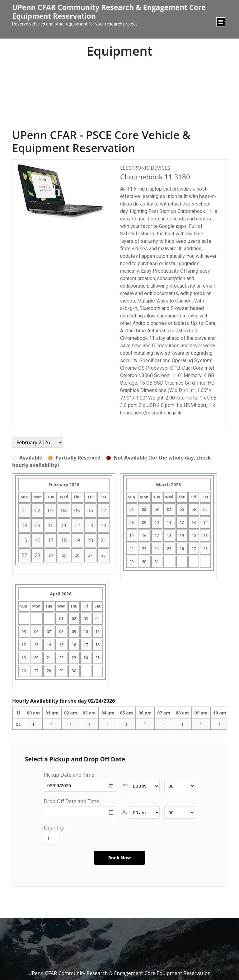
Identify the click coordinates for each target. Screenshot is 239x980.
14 (205, 522)
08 (132, 522)
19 (182, 536)
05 (182, 509)
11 (169, 522)
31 (157, 562)
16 (144, 536)
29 (132, 562)
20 (194, 536)
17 (157, 536)
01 (132, 509)
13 (194, 522)
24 (51, 555)
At (125, 785)
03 (157, 509)
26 (77, 555)
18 (169, 536)
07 (205, 509)
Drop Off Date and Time (72, 801)
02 (144, 509)
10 (157, 522)
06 (194, 509)
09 (144, 522)
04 (169, 509)
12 (182, 522)
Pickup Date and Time (69, 775)
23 (144, 549)
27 (90, 555)
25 (64, 555)
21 (205, 536)
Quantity (54, 828)
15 (132, 536)
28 (103, 555)
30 (144, 562)
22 (132, 549)
